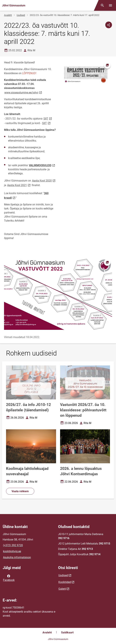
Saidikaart (67, 632)
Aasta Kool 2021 (19, 185)
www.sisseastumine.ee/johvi (23, 92)
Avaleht (8, 15)
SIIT (48, 118)
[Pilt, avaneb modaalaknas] (58, 294)
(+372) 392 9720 (13, 545)
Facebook (9, 578)
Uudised (21, 15)
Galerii (62, 589)
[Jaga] (109, 25)
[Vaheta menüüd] (110, 5)
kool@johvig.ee (12, 551)
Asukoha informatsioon (17, 557)
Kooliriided (65, 582)
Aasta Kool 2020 (44, 180)
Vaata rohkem (20, 491)
